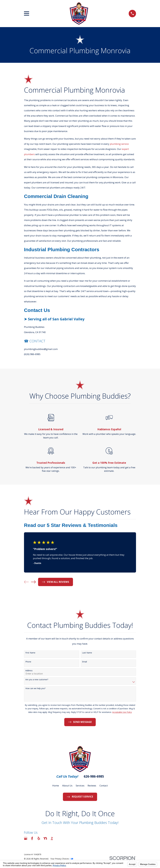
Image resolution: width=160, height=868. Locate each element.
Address (29, 671)
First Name (30, 653)
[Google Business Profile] (26, 838)
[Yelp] (39, 838)
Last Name (87, 653)
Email (84, 662)
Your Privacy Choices (62, 859)
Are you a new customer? (37, 680)
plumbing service (119, 144)
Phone (28, 662)
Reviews (92, 786)
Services (80, 786)
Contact (104, 786)
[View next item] (33, 582)
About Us (67, 786)
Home (56, 786)
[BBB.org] (52, 838)
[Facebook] (32, 838)
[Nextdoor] (45, 838)
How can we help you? (35, 688)
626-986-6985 (94, 776)
